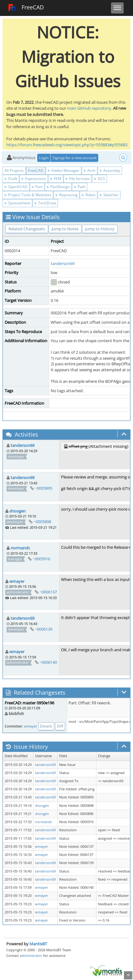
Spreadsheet (17, 203)
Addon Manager (64, 170)
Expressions (34, 179)
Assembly (110, 170)
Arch (90, 170)
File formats (78, 179)
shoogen (18, 511)
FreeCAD (26, 8)
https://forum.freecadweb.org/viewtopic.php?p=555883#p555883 (67, 145)
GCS (100, 179)
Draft (11, 179)
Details (46, 726)
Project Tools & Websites (28, 195)
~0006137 (48, 592)
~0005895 (43, 488)
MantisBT (38, 944)
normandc (20, 548)
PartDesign (58, 187)
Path (80, 187)
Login (44, 158)
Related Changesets (27, 229)
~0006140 (48, 662)
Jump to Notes (65, 229)
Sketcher (109, 195)
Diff (60, 726)
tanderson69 (63, 263)
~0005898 (42, 522)
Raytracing (66, 195)
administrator (31, 955)
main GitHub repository (89, 108)
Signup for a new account (74, 158)
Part (37, 187)
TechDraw (45, 203)
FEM (56, 179)
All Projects (14, 170)
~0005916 (41, 559)
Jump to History (100, 229)
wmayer (17, 581)
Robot (89, 195)
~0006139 (43, 629)
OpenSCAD (16, 187)
